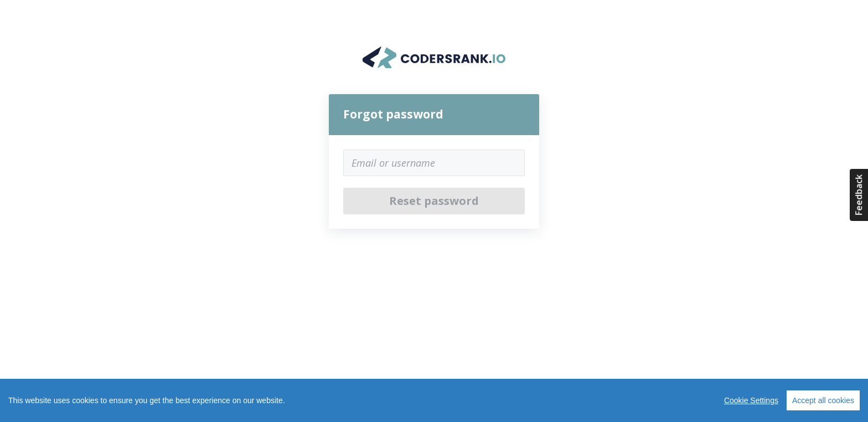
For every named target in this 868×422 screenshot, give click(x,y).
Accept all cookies (823, 400)
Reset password (434, 201)
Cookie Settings (751, 400)
